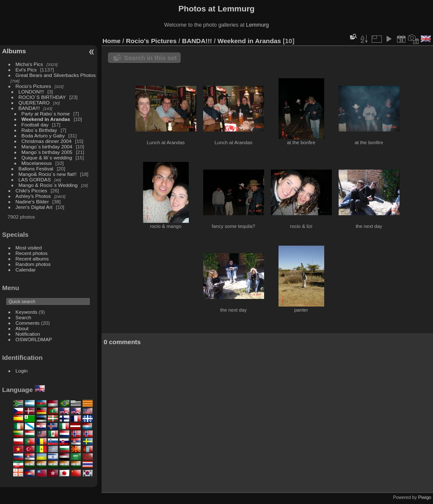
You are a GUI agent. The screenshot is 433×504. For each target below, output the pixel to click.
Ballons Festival (36, 168)
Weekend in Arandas (46, 119)
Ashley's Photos (33, 196)
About (22, 328)
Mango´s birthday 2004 (47, 147)
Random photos (33, 264)
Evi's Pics (26, 70)
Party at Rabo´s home (46, 114)
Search (23, 317)
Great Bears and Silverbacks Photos (56, 75)
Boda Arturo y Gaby (43, 136)
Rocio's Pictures (33, 86)
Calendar (26, 270)
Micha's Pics (29, 64)
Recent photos (32, 253)
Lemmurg (257, 25)
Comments (28, 323)
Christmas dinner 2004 (47, 141)
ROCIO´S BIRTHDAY (43, 97)
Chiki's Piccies (32, 190)
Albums (14, 51)
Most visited (29, 248)
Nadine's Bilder (32, 201)
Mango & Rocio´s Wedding (48, 185)
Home (112, 41)
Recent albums (32, 259)
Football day (35, 125)
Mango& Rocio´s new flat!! (48, 174)
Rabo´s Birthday (39, 130)
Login (22, 371)
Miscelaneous (37, 163)
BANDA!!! (29, 108)
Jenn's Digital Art (34, 207)
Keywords (27, 312)
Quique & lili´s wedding (47, 157)
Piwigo (425, 497)
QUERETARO (35, 103)
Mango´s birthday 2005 (47, 152)
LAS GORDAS (35, 179)
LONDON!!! (31, 92)
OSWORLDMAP (34, 339)
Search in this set (150, 58)
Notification (28, 334)
